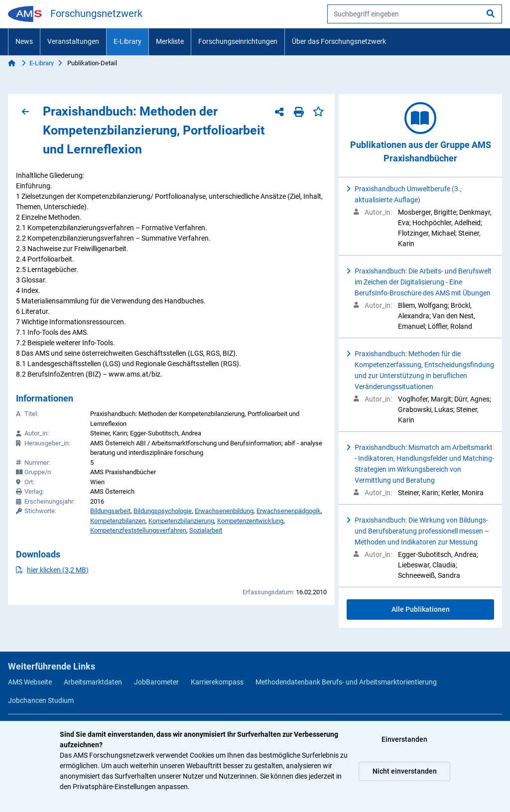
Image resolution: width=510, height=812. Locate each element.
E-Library (127, 41)
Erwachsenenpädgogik (289, 511)
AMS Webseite (30, 682)
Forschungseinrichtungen (238, 41)
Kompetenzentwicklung (250, 521)
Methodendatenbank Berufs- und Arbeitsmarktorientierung (346, 682)
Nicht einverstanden (405, 771)
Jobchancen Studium (41, 700)
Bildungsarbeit (110, 511)
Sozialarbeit (206, 530)
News (24, 41)
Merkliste (170, 41)
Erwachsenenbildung (224, 511)
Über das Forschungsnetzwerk (339, 41)
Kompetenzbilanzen (118, 521)
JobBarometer (156, 682)
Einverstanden (404, 739)
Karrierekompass (217, 682)
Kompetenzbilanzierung (181, 521)
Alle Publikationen (421, 609)
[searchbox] (415, 14)
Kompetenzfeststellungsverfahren (138, 530)
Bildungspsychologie (163, 511)
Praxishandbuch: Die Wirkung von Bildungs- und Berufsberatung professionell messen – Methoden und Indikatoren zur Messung (422, 531)
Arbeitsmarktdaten (93, 682)
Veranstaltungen (73, 41)
